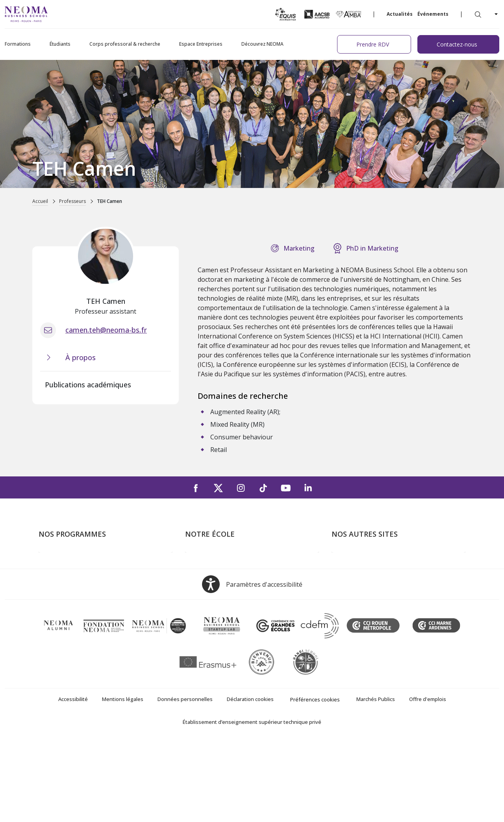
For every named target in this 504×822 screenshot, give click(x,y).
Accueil (40, 201)
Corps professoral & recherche (125, 44)
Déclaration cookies (250, 779)
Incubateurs (348, 581)
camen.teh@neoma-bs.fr (106, 330)
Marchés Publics (376, 779)
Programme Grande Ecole (75, 570)
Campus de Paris (209, 570)
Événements (433, 14)
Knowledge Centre (357, 627)
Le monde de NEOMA (362, 570)
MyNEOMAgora (354, 604)
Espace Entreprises (201, 44)
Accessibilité (73, 779)
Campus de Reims (210, 581)
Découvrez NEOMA (262, 44)
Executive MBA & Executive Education (92, 604)
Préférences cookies (315, 779)
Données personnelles (185, 779)
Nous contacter (207, 604)
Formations (18, 44)
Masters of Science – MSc (75, 581)
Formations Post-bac (68, 558)
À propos (198, 558)
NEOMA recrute (208, 615)
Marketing (299, 248)
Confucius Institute (358, 615)
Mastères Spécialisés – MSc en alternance (98, 592)
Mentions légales (123, 779)
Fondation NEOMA (358, 592)
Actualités (400, 14)
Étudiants (60, 44)
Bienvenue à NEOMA (361, 558)
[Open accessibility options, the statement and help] (252, 664)
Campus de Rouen (211, 592)
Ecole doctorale (61, 615)
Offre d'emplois (428, 779)
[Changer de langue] (495, 14)
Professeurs (72, 201)
